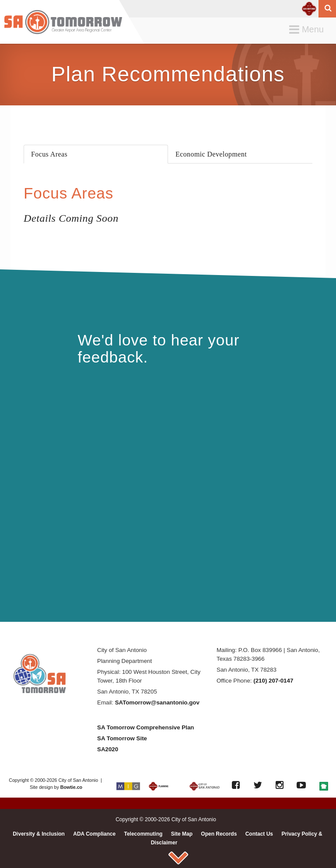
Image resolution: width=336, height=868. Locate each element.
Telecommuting (143, 834)
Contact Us (259, 834)
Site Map (182, 834)
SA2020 (108, 749)
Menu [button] (309, 30)
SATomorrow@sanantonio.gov (157, 702)
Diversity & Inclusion (39, 834)
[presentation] (96, 154)
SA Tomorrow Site (122, 738)
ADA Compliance (94, 834)
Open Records (219, 834)
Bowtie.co (71, 787)
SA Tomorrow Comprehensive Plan (145, 727)
